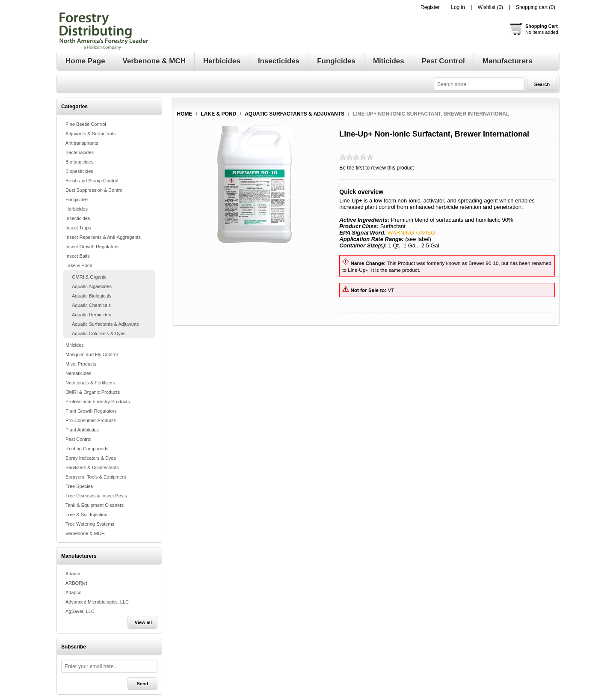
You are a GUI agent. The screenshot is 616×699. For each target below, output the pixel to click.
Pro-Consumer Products (91, 420)
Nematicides (78, 373)
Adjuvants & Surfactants (90, 134)
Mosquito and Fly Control (92, 354)
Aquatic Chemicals (91, 305)
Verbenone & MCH (85, 533)
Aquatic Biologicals (92, 296)
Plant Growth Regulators (91, 411)
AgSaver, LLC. (81, 611)
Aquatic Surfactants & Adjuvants (105, 324)
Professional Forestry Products (98, 402)
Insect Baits (78, 256)
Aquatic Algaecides (92, 286)
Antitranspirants (82, 143)
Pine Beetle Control (86, 124)
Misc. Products (81, 364)
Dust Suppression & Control (95, 190)
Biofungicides (79, 162)
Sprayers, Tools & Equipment (96, 477)
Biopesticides (79, 171)
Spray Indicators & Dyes (91, 458)
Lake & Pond (79, 265)
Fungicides (77, 199)
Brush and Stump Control (92, 181)
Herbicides (77, 209)
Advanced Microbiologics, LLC (97, 602)
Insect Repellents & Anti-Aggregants (103, 237)
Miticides (75, 345)
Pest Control (78, 439)
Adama (73, 574)
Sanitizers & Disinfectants (92, 467)
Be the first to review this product (376, 168)
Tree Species (79, 486)
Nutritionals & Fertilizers (90, 383)
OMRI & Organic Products (93, 392)
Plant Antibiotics (82, 430)
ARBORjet (76, 583)
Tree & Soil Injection (86, 515)
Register (430, 7)
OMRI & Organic (89, 277)
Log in (458, 7)
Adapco (73, 592)
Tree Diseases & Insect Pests (96, 496)
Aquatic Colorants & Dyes (99, 333)
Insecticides (78, 218)
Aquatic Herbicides (92, 315)
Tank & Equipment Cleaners (95, 505)
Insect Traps (78, 228)
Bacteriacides (80, 152)
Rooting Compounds (87, 449)
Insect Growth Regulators (92, 247)
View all (143, 622)
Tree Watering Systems (90, 524)
